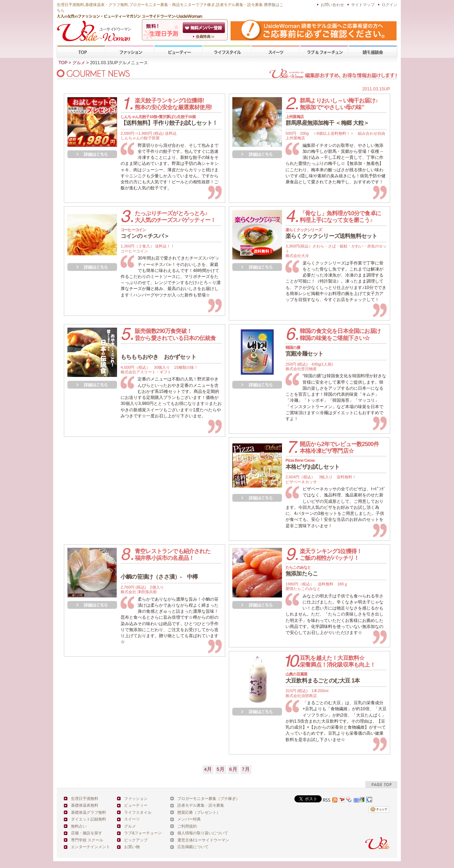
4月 (208, 769)
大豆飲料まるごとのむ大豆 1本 (323, 678)
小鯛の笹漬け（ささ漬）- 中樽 (159, 577)
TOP (81, 52)
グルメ (79, 63)
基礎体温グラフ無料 (88, 812)
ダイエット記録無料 (88, 819)
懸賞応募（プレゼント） (199, 812)
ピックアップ (136, 840)
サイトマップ (363, 5)
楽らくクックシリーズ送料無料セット (331, 233)
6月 (233, 769)
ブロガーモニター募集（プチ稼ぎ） (209, 799)
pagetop (381, 784)
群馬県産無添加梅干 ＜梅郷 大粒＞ (327, 120)
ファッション (130, 52)
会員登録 (204, 28)
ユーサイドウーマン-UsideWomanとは (204, 37)
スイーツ (276, 52)
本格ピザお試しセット (312, 464)
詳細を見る (92, 154)
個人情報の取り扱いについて (203, 833)
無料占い (79, 826)
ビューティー (178, 52)
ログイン (389, 5)
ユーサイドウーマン (212, 840)
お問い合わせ (332, 5)
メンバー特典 (189, 819)
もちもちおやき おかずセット (158, 357)
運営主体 (185, 840)
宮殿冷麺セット (304, 351)
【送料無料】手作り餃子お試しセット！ (169, 120)
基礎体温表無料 (85, 805)
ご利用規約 (187, 826)
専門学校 (373, 52)
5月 (221, 769)
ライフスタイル (227, 52)
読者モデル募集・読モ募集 (201, 805)
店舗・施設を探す (87, 833)
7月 (246, 769)
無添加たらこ (302, 571)
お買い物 (132, 847)
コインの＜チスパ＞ (145, 233)
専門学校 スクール (87, 840)
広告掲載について (193, 847)
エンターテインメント (90, 847)
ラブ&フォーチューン (324, 52)
